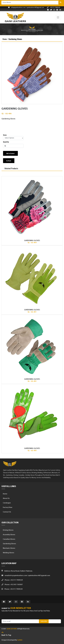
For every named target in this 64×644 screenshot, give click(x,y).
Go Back (9, 161)
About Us (6, 498)
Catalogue (6, 503)
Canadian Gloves (8, 539)
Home (4, 494)
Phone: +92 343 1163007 (12, 585)
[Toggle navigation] (58, 17)
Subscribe (44, 621)
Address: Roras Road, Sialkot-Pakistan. (17, 571)
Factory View (7, 507)
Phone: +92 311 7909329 (12, 580)
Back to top (6, 635)
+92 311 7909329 (53, 8)
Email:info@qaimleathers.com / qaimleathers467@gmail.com (26, 576)
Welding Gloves (8, 553)
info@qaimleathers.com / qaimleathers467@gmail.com (26, 8)
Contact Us (6, 512)
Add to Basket (10, 153)
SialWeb (20, 640)
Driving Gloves (7, 530)
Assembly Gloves (8, 535)
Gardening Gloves (15, 39)
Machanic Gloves (8, 548)
